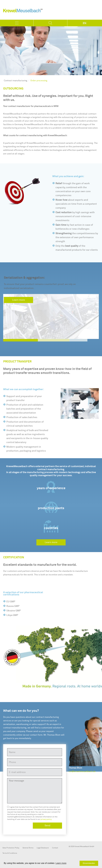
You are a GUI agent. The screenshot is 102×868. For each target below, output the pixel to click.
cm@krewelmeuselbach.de (82, 771)
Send (47, 826)
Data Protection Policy (11, 848)
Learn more (19, 300)
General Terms (28, 848)
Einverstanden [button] (89, 863)
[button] (61, 863)
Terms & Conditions (10, 853)
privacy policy (46, 819)
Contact (55, 848)
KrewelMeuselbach (23, 11)
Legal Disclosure (43, 848)
